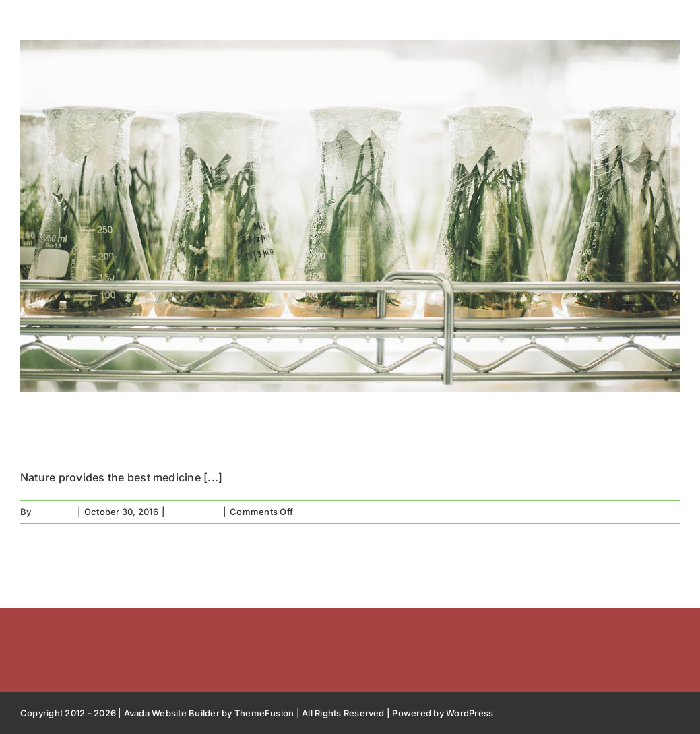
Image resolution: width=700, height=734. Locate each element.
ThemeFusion (264, 713)
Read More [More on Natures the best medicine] (657, 512)
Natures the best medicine (218, 432)
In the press (194, 512)
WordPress (470, 713)
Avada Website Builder (172, 713)
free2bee (54, 512)
